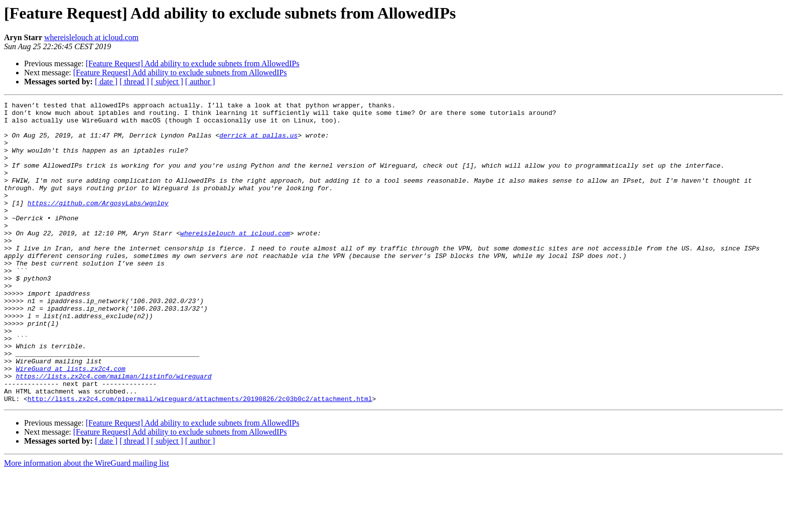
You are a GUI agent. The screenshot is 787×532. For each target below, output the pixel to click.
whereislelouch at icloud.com (91, 37)
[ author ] (200, 82)
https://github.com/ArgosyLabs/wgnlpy (98, 224)
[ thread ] (134, 82)
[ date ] (106, 82)
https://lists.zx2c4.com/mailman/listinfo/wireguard (113, 432)
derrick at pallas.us (258, 143)
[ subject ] (167, 82)
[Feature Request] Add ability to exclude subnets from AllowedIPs (193, 63)
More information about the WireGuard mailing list (87, 523)
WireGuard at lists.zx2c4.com (70, 423)
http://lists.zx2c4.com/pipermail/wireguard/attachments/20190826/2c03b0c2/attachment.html (200, 459)
